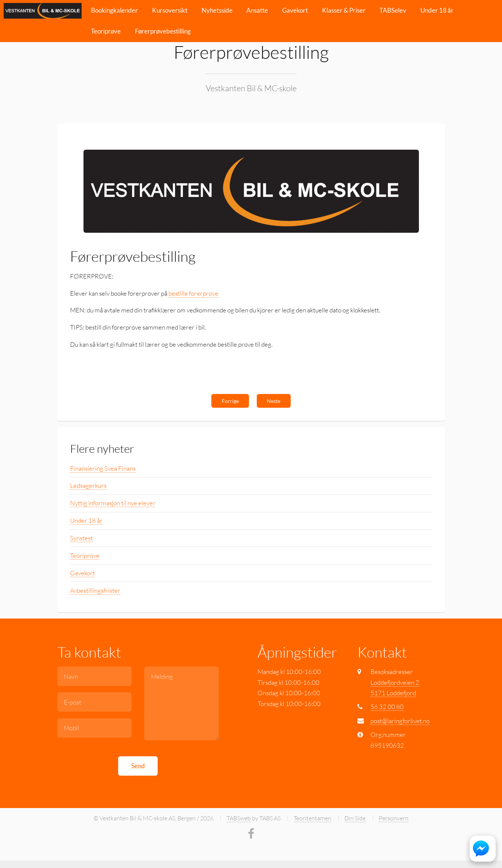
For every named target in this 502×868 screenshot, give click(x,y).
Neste (274, 401)
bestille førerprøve (193, 293)
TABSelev (393, 10)
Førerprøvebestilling (163, 31)
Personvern (394, 818)
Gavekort (295, 10)
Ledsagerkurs (88, 485)
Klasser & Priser (344, 10)
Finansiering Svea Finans (103, 468)
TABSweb (239, 818)
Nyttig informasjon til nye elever (113, 503)
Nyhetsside (217, 10)
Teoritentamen (312, 818)
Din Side (355, 818)
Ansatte (257, 10)
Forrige (230, 401)
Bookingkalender (114, 10)
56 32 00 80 (387, 707)
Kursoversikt (170, 10)
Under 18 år (437, 10)
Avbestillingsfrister (95, 590)
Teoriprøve (106, 31)
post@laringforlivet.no (400, 721)
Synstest (81, 538)
